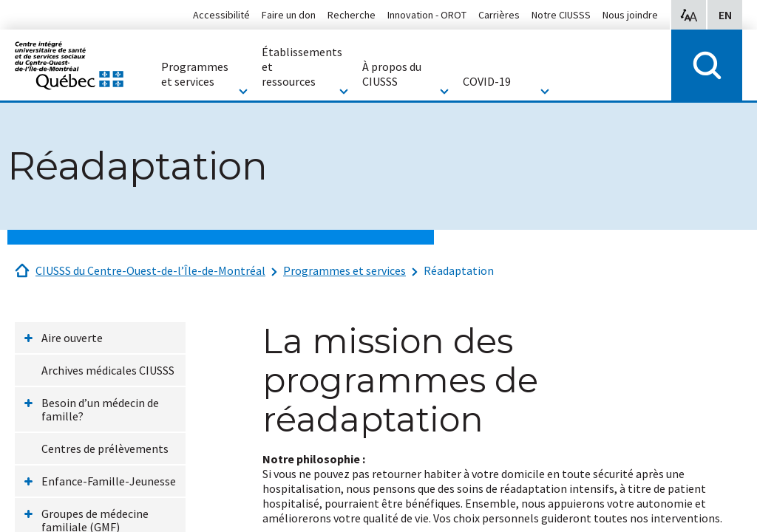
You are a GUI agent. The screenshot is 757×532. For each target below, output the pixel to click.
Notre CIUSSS (561, 15)
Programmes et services (344, 270)
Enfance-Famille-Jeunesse (109, 481)
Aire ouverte (72, 338)
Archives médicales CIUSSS (108, 370)
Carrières (499, 15)
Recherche (352, 15)
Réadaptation (459, 270)
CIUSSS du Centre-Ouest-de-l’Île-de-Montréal (150, 270)
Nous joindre (630, 15)
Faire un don (289, 15)
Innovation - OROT (427, 15)
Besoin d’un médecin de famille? (100, 409)
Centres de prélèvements (105, 449)
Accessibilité (221, 15)
